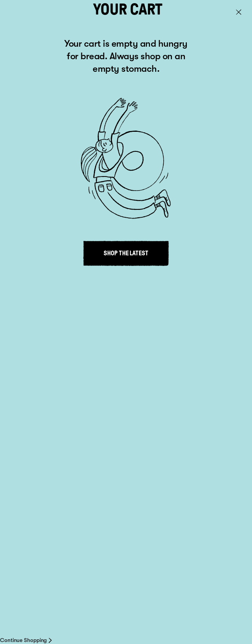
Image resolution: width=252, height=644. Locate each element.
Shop (22, 424)
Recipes (28, 461)
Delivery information (125, 613)
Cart (235, 13)
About (25, 443)
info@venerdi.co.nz (51, 514)
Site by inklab (28, 627)
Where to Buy (29, 613)
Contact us (82, 613)
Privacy (133, 600)
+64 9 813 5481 (40, 506)
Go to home (30, 129)
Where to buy (40, 480)
